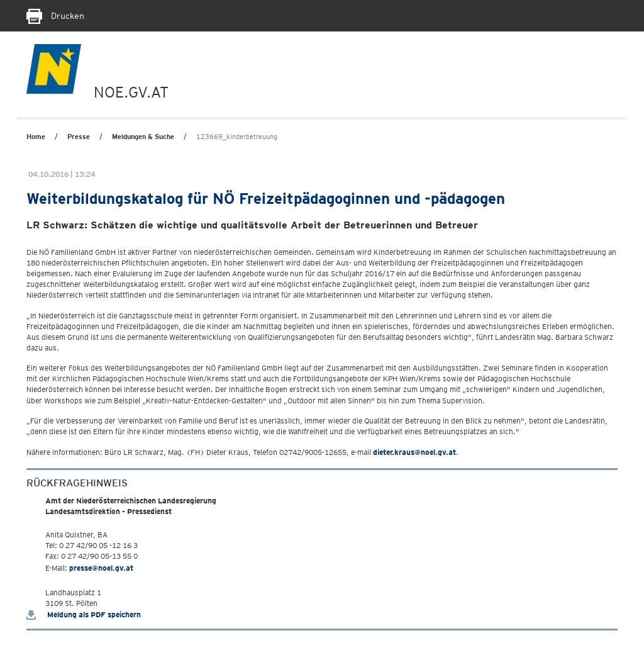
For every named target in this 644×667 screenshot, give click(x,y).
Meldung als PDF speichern (84, 614)
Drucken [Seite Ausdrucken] (55, 16)
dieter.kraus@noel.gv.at (414, 452)
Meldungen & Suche (143, 137)
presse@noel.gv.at (101, 568)
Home (36, 137)
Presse (79, 137)
